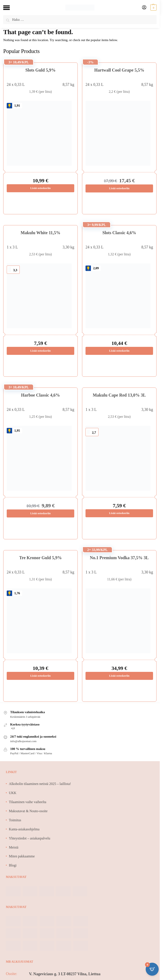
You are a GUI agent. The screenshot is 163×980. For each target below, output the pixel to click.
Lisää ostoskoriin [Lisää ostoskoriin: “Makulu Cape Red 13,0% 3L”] (119, 513)
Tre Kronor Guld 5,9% (40, 558)
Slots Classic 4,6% (119, 233)
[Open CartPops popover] (152, 969)
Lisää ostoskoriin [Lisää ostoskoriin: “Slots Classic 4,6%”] (119, 351)
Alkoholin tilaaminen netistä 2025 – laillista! (40, 784)
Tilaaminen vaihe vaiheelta (28, 802)
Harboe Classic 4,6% (40, 395)
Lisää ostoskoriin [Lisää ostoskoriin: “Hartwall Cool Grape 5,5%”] (119, 188)
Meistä (14, 848)
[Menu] (10, 8)
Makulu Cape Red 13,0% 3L (119, 395)
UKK (13, 793)
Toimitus (15, 820)
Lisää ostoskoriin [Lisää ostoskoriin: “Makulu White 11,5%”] (40, 351)
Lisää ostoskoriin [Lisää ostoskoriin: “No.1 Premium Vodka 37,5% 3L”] (119, 676)
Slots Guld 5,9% (40, 70)
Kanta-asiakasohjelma (24, 829)
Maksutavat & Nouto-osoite (28, 811)
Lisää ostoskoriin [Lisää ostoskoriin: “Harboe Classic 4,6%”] (40, 514)
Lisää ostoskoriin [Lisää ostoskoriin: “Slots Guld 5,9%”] (40, 188)
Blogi (13, 866)
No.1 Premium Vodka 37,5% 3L (119, 558)
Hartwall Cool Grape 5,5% (119, 70)
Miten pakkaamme (22, 856)
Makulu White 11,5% (40, 233)
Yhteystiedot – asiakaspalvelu (30, 838)
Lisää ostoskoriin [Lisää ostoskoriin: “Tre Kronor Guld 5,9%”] (40, 676)
